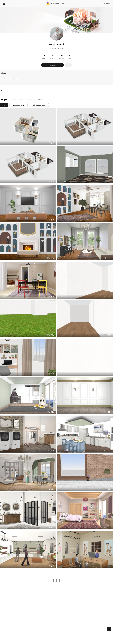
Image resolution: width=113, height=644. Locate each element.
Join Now (107, 4)
